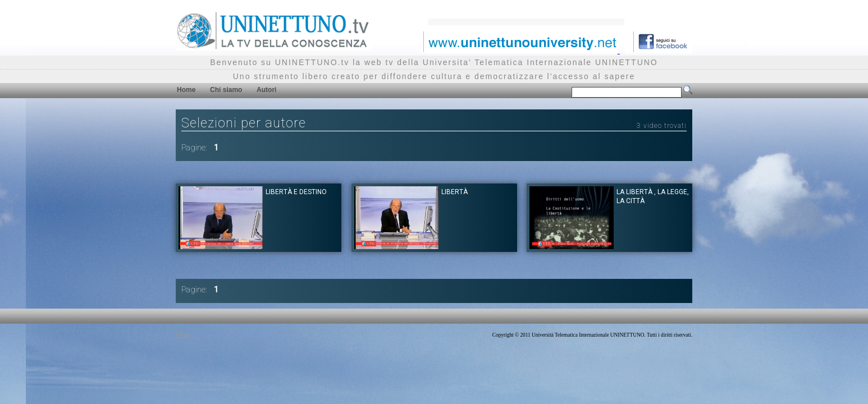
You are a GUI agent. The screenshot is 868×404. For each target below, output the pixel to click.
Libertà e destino (296, 192)
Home (186, 90)
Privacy (184, 335)
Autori (266, 90)
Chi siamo (226, 90)
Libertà (454, 192)
